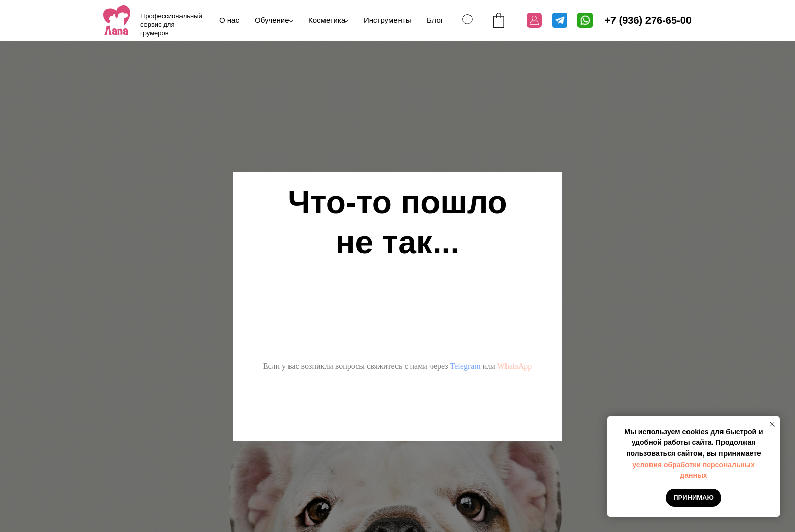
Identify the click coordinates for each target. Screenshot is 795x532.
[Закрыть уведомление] (772, 424)
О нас (229, 20)
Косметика (327, 20)
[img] (117, 20)
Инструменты (387, 20)
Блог (435, 20)
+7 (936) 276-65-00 (648, 20)
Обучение (272, 20)
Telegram (465, 366)
